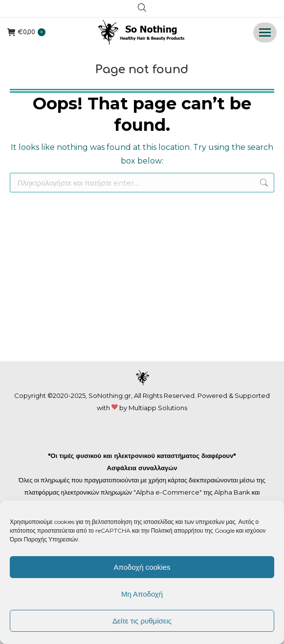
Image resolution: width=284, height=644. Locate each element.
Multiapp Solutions (158, 408)
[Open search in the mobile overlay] (142, 9)
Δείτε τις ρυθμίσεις (142, 621)
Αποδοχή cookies (142, 567)
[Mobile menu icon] (265, 32)
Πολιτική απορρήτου (178, 530)
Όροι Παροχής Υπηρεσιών (44, 539)
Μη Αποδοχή (142, 594)
